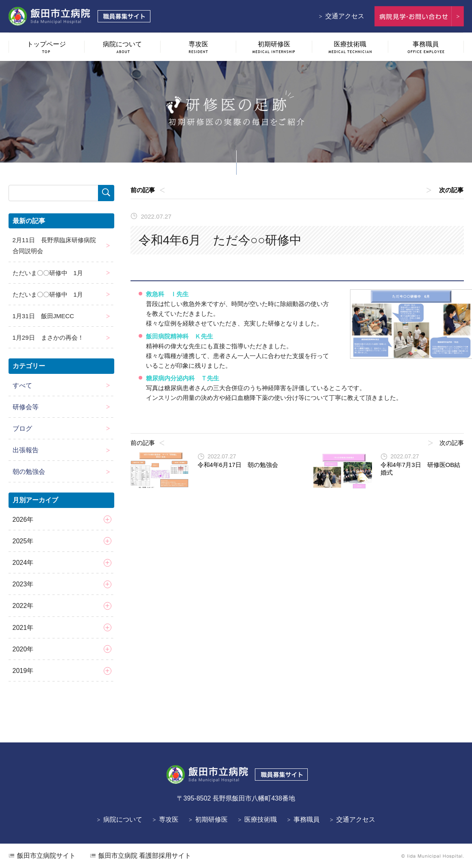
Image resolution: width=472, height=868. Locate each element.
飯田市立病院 (46, 856)
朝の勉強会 (29, 472)
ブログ (22, 429)
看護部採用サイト (145, 856)
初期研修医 (211, 819)
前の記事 (143, 190)
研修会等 (26, 407)
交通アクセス (345, 16)
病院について (123, 819)
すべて (22, 385)
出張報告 (26, 450)
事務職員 (307, 819)
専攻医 (169, 819)
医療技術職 (261, 819)
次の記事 (452, 190)
